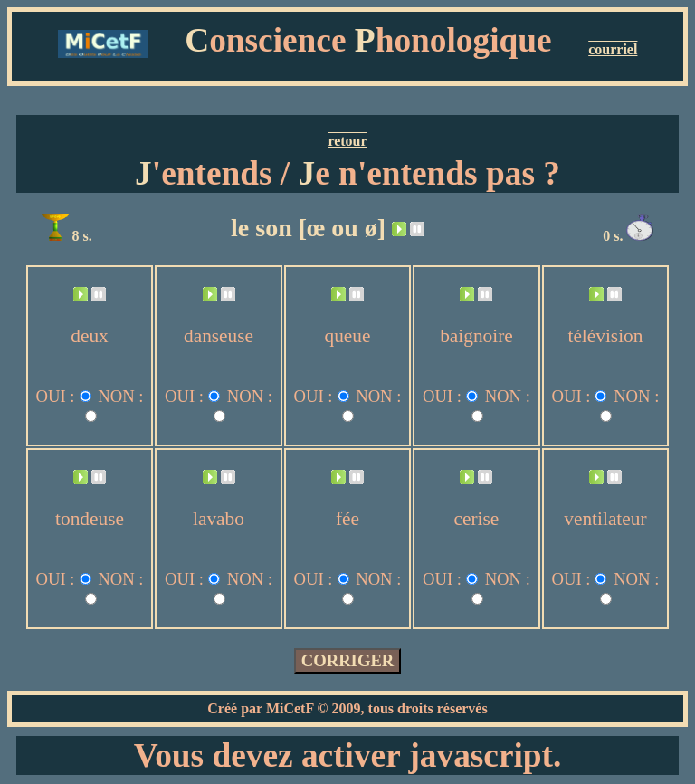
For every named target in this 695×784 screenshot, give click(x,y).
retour (347, 141)
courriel (613, 49)
